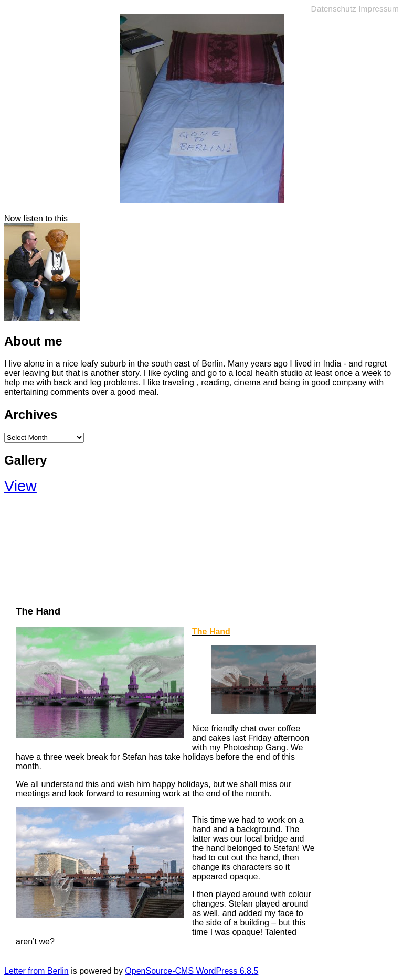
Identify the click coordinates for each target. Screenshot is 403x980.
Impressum (379, 9)
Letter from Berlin (36, 971)
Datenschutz (334, 9)
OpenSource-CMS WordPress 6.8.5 (192, 971)
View (20, 486)
